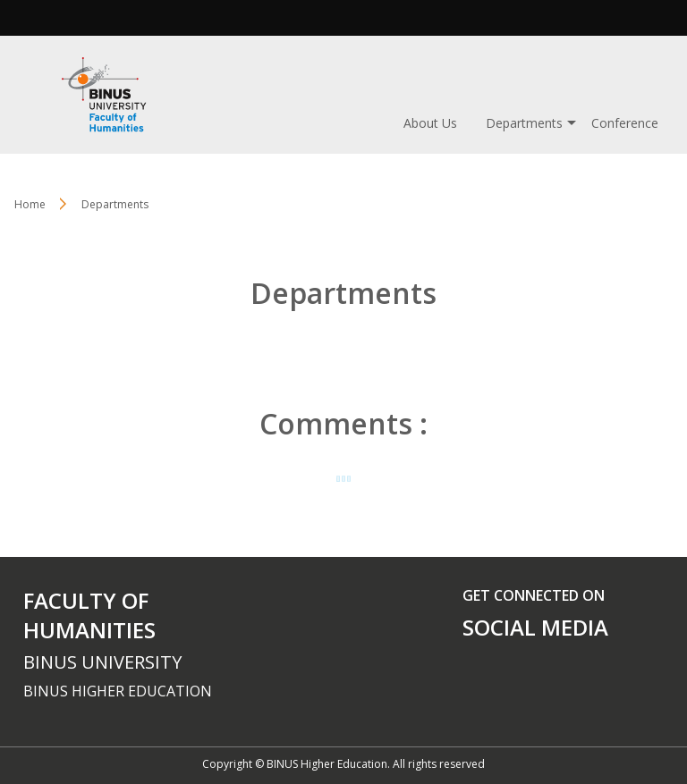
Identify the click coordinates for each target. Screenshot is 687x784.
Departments (524, 123)
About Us (430, 123)
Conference (625, 123)
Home (30, 204)
